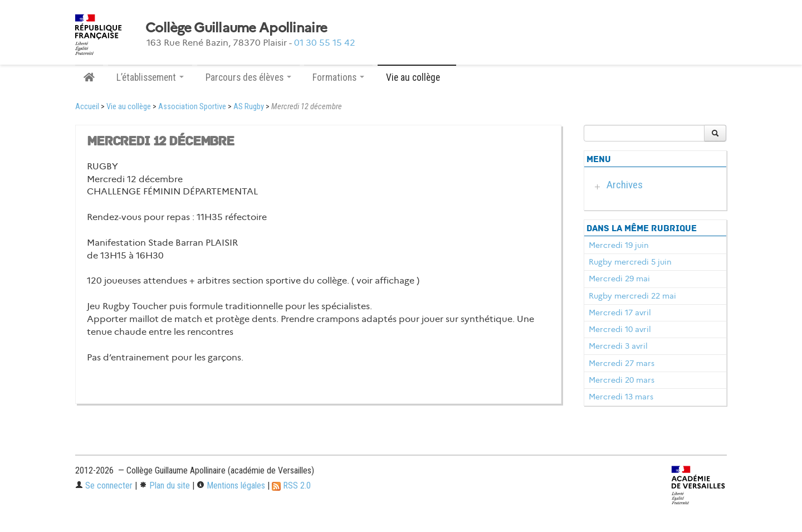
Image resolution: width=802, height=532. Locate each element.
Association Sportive (192, 107)
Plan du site (165, 485)
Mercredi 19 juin (619, 245)
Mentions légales (231, 485)
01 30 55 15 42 (325, 43)
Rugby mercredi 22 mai (632, 296)
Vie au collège (129, 107)
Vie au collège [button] (417, 77)
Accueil (87, 107)
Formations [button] (338, 77)
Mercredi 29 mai (619, 279)
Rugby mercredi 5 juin (630, 262)
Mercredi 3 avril (618, 346)
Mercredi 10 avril (620, 329)
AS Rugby (249, 107)
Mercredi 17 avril (620, 313)
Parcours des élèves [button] (248, 77)
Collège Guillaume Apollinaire (236, 28)
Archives (625, 185)
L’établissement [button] (150, 77)
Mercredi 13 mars (621, 397)
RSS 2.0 (291, 485)
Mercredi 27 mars (622, 363)
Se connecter (104, 485)
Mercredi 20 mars (622, 380)
